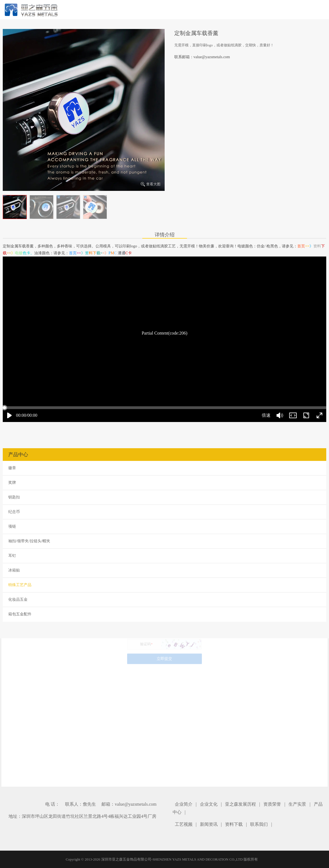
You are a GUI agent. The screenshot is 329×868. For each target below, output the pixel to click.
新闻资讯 (209, 824)
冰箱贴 (14, 570)
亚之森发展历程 (240, 804)
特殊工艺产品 (20, 585)
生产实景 (297, 804)
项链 (12, 526)
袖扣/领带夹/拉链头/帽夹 (29, 541)
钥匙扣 (14, 497)
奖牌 (12, 483)
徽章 (12, 468)
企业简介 (184, 804)
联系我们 (259, 824)
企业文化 (209, 804)
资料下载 (234, 824)
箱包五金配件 (20, 614)
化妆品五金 (18, 599)
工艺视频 (184, 824)
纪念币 (14, 512)
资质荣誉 (272, 804)
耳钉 (12, 556)
